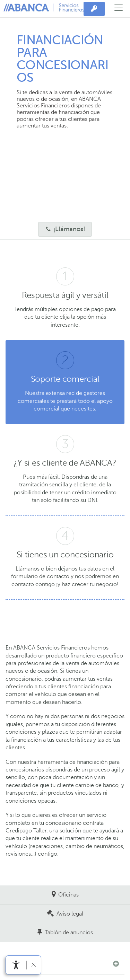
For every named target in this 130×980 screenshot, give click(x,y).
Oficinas (68, 895)
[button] (65, 964)
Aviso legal (70, 914)
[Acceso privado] (94, 9)
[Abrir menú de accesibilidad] (16, 965)
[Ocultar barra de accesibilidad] (33, 965)
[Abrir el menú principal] (119, 9)
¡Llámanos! (62, 229)
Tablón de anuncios (69, 933)
